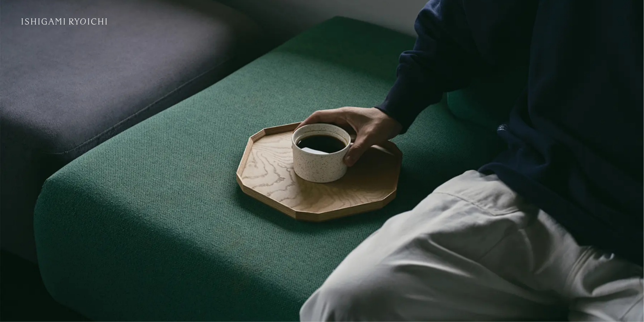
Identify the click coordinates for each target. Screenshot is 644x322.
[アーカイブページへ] (322, 161)
